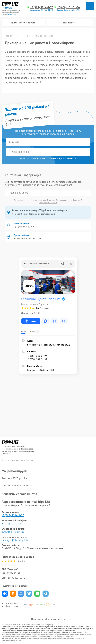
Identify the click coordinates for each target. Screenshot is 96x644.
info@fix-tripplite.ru (13, 532)
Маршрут (31, 321)
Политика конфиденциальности (48, 619)
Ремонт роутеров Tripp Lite (17, 485)
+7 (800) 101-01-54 (68, 7)
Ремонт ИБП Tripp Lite (14, 478)
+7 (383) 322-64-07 (42, 7)
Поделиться (5, 594)
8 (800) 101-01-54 (12, 523)
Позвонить (70, 22)
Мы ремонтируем (23, 22)
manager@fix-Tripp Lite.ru (17, 540)
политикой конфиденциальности (61, 158)
